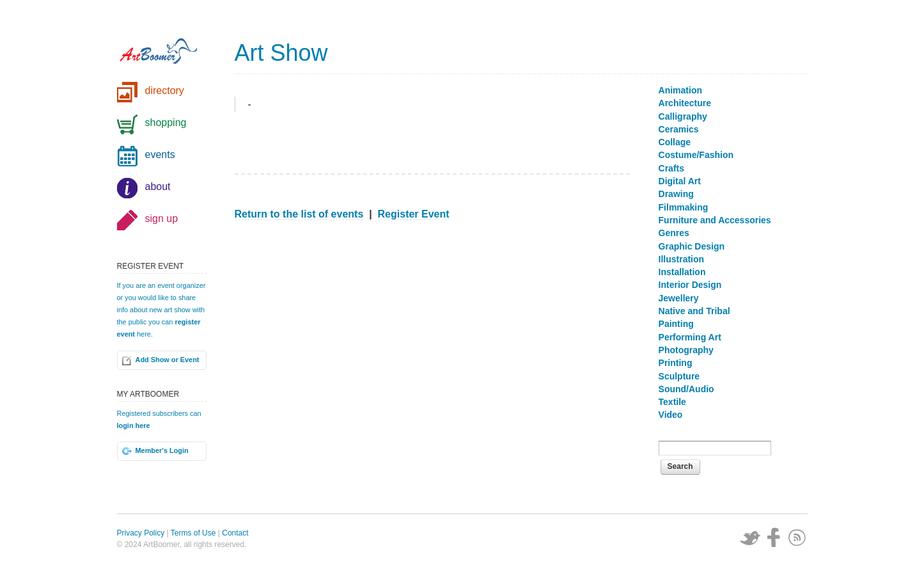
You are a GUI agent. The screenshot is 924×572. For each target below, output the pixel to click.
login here (134, 425)
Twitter (750, 537)
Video (671, 415)
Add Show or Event (168, 360)
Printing (676, 363)
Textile (672, 402)
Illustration (682, 259)
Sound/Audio (686, 389)
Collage (675, 142)
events (160, 155)
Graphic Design (692, 246)
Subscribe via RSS (797, 537)
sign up (162, 218)
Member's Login (162, 450)
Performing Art (690, 337)
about (158, 187)
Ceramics (679, 129)
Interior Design (690, 285)
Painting (676, 324)
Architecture (685, 103)
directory (165, 91)
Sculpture (679, 376)
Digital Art (680, 181)
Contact (235, 533)
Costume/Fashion (696, 155)
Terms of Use (193, 533)
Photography (686, 350)
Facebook (774, 537)
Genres (674, 233)
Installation (682, 272)
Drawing (676, 194)
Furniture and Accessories (715, 220)
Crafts (671, 168)
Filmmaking (684, 207)
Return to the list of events (299, 214)
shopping (166, 123)
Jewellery (679, 298)
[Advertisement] (432, 324)
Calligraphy (683, 116)
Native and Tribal (694, 311)
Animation (680, 90)
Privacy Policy (141, 533)
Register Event (414, 214)
